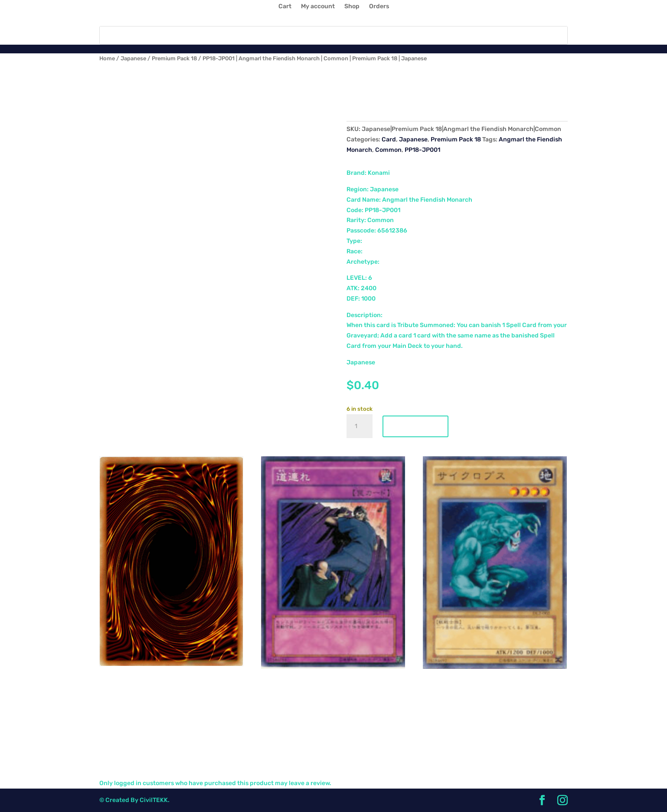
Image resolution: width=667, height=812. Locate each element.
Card (389, 139)
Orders (379, 7)
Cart (285, 7)
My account (318, 7)
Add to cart (415, 426)
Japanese (133, 58)
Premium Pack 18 (174, 58)
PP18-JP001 (422, 150)
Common (388, 150)
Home (107, 58)
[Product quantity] (360, 426)
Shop (352, 7)
